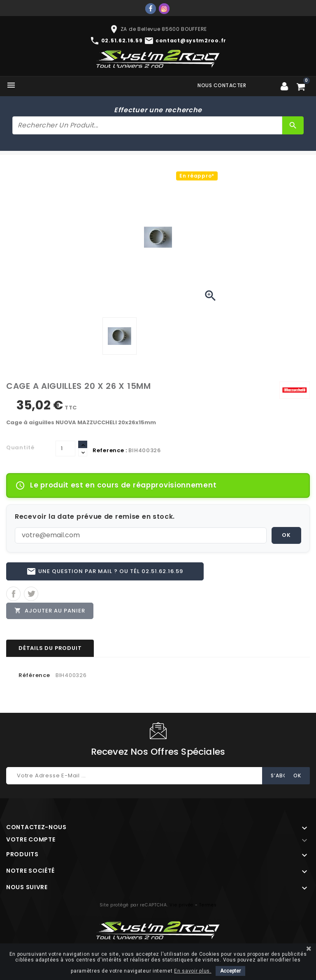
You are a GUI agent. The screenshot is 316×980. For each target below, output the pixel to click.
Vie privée (181, 907)
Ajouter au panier (50, 612)
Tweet (31, 595)
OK (286, 535)
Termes (208, 907)
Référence (34, 677)
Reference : (110, 450)
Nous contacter (222, 85)
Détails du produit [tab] (50, 650)
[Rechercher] (147, 125)
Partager (13, 595)
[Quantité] (65, 448)
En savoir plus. (193, 971)
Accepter (230, 971)
